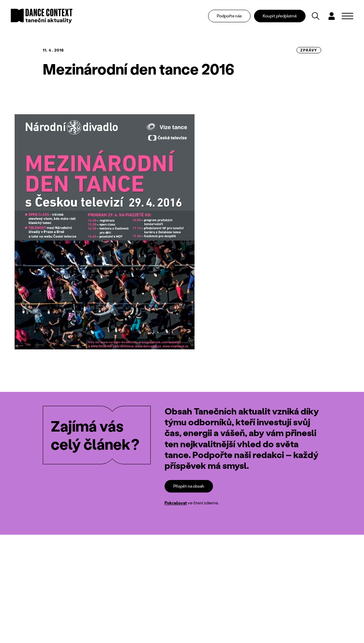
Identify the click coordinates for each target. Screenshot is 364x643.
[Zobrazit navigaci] (347, 16)
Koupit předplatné (280, 16)
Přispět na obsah (189, 486)
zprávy (309, 50)
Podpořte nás (229, 16)
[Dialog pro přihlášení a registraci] (332, 16)
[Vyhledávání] (316, 16)
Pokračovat (176, 503)
